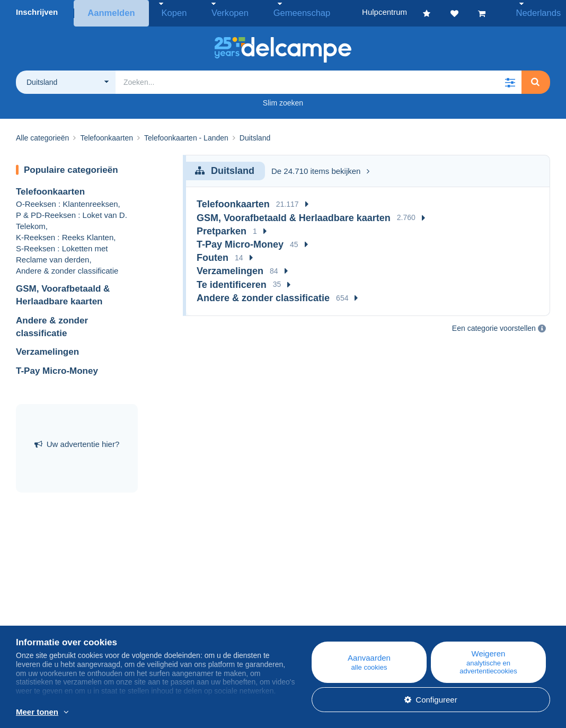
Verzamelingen (47, 350)
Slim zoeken (283, 100)
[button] (510, 80)
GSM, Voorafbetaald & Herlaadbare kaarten (294, 215)
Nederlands (532, 12)
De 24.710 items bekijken (320, 168)
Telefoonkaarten (50, 190)
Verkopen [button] (216, 12)
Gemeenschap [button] (277, 12)
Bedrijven (38, 619)
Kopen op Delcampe (338, 619)
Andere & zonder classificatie (67, 268)
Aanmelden (110, 12)
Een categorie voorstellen (494, 326)
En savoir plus (223, 713)
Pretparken (222, 229)
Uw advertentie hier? (77, 442)
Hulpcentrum (324, 606)
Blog (172, 606)
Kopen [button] (169, 12)
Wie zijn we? (38, 606)
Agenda (172, 619)
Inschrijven (37, 12)
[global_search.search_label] (319, 80)
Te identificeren (232, 282)
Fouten (213, 256)
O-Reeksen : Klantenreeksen (67, 201)
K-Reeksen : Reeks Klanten (65, 235)
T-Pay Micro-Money (57, 368)
